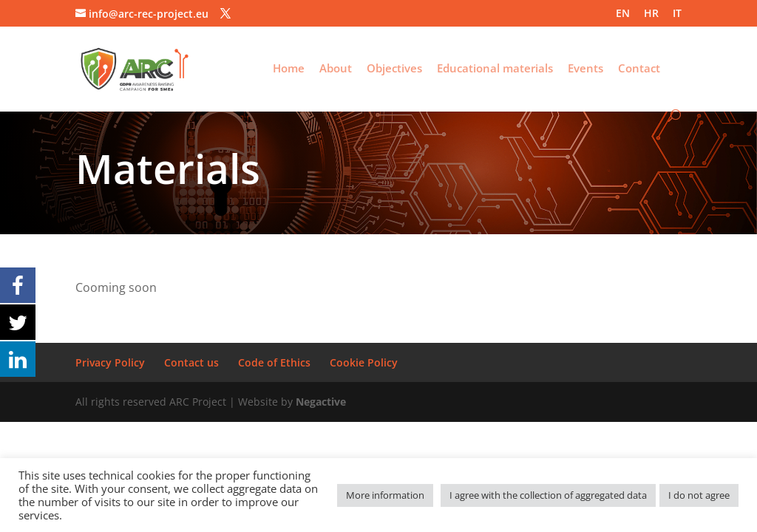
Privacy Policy (110, 362)
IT (677, 14)
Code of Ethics (274, 362)
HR (651, 14)
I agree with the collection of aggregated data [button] (548, 495)
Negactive (321, 402)
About (336, 69)
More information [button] (385, 495)
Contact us (191, 362)
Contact (639, 69)
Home (289, 69)
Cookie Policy (364, 362)
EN (623, 14)
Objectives (394, 69)
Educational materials (495, 69)
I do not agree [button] (699, 495)
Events (585, 69)
